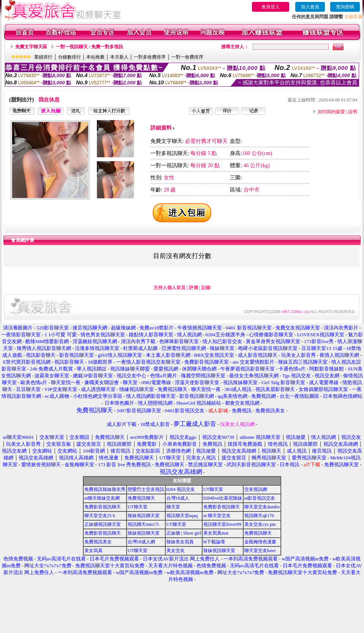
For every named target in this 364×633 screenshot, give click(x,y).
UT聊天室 (213, 489)
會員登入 (271, 7)
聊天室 (173, 507)
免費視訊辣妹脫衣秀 (105, 489)
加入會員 (310, 7)
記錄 (206, 288)
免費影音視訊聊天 (103, 507)
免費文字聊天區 (31, 47)
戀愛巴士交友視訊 (146, 489)
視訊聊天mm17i (143, 524)
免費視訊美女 (98, 542)
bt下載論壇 (214, 542)
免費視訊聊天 (141, 498)
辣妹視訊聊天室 (144, 516)
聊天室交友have (260, 551)
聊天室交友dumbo (262, 507)
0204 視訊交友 (181, 489)
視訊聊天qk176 (259, 516)
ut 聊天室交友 (217, 516)
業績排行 (43, 57)
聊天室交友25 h (100, 516)
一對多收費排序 (150, 57)
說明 (353, 112)
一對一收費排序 (187, 57)
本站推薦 (95, 57)
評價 (193, 288)
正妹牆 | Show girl (184, 533)
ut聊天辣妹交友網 (102, 498)
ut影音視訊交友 (260, 498)
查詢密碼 (345, 7)
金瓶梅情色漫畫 (260, 542)
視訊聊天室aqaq (182, 516)
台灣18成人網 (141, 542)
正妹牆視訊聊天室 (103, 524)
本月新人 (119, 57)
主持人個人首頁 (169, 288)
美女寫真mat (216, 533)
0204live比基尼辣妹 (223, 498)
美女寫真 (93, 551)
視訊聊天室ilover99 (222, 524)
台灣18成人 (178, 498)
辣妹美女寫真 (180, 542)
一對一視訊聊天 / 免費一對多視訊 (89, 47)
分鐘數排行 (70, 57)
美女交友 (176, 551)
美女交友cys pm (260, 524)
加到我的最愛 (331, 112)
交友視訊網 (256, 489)
